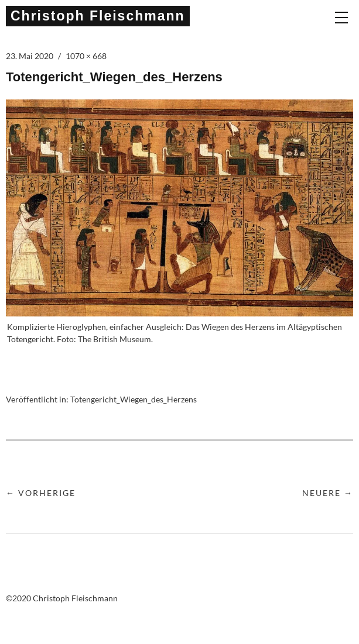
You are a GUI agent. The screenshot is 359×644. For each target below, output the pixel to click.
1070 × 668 (86, 56)
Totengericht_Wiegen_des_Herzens (134, 399)
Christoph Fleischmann (98, 16)
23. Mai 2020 (30, 56)
